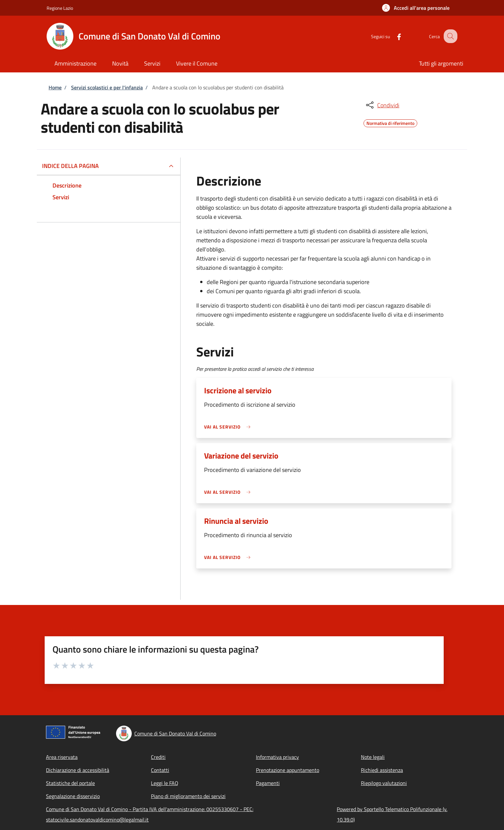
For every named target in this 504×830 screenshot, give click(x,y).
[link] (229, 427)
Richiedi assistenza (382, 770)
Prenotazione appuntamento (288, 770)
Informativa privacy (277, 757)
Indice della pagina (70, 166)
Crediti (158, 757)
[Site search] (450, 36)
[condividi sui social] (382, 105)
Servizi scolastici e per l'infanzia (107, 87)
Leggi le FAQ (165, 783)
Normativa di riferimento (390, 122)
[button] (416, 8)
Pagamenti (268, 783)
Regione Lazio (60, 8)
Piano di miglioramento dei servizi (188, 796)
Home (55, 87)
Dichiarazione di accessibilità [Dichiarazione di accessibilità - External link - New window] (78, 770)
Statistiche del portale (70, 783)
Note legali (373, 757)
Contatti (160, 770)
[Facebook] (393, 36)
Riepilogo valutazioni (384, 783)
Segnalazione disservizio (73, 796)
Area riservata (62, 757)
